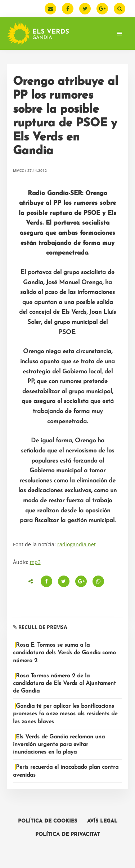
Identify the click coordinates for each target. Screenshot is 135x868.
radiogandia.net (76, 544)
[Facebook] (68, 9)
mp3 (35, 562)
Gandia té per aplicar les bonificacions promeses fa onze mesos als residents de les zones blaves (65, 714)
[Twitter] (85, 9)
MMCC (18, 170)
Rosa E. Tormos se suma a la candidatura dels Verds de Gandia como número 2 (64, 653)
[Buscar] (120, 9)
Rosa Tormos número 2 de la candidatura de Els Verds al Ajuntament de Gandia (64, 683)
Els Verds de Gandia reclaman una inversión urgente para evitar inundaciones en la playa (59, 745)
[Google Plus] (102, 9)
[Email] (50, 9)
